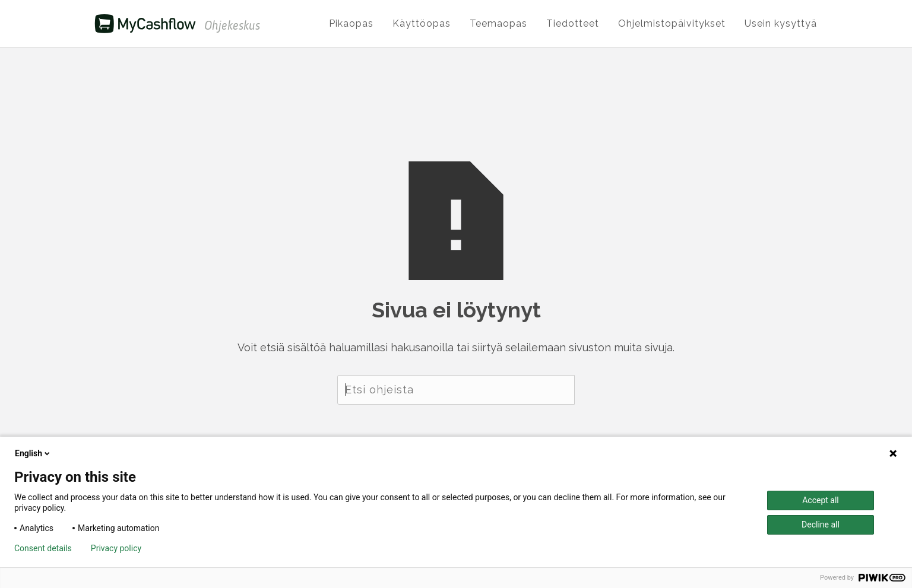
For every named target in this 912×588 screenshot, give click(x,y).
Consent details (43, 548)
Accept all (821, 500)
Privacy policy (116, 548)
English (33, 453)
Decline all (821, 525)
